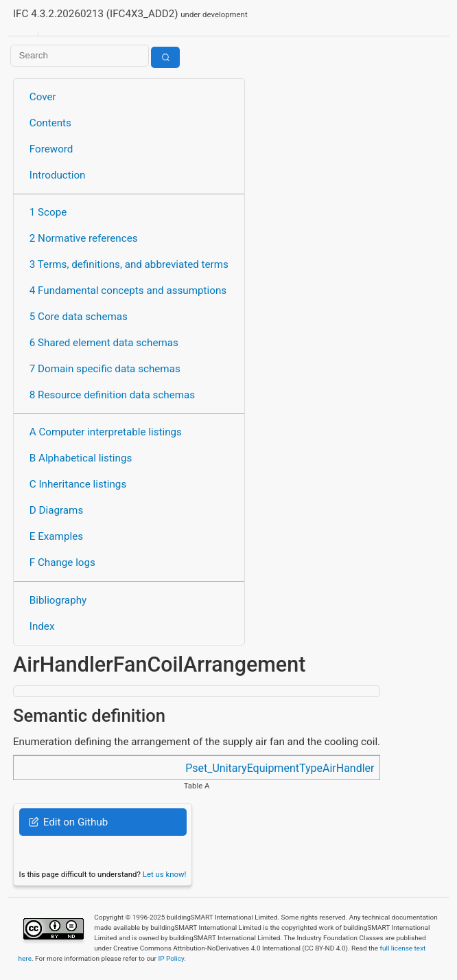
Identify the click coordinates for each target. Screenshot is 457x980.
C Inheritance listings (78, 484)
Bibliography (58, 600)
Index (42, 626)
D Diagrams (56, 510)
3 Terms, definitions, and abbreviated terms (129, 264)
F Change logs (62, 562)
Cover (43, 97)
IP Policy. (172, 958)
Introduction (58, 175)
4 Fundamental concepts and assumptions (128, 290)
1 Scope (48, 212)
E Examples (56, 536)
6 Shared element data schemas (104, 343)
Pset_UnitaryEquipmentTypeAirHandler (280, 768)
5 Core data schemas (79, 317)
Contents (50, 123)
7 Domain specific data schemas (105, 369)
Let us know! (165, 874)
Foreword (51, 149)
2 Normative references (84, 238)
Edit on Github (68, 822)
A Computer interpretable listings (106, 432)
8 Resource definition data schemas (112, 395)
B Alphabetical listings (81, 458)
